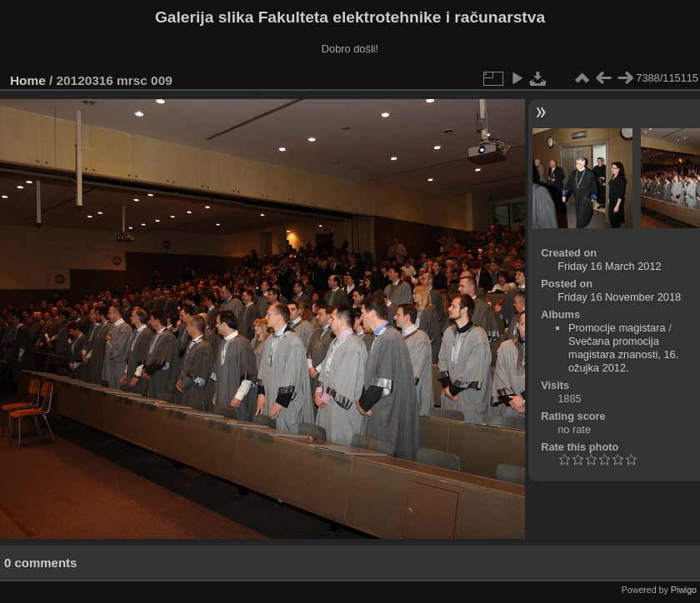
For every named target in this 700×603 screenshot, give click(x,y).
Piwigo (684, 590)
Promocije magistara (617, 328)
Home (28, 80)
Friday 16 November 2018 (619, 297)
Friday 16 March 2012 (609, 266)
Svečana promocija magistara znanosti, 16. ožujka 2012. (623, 354)
